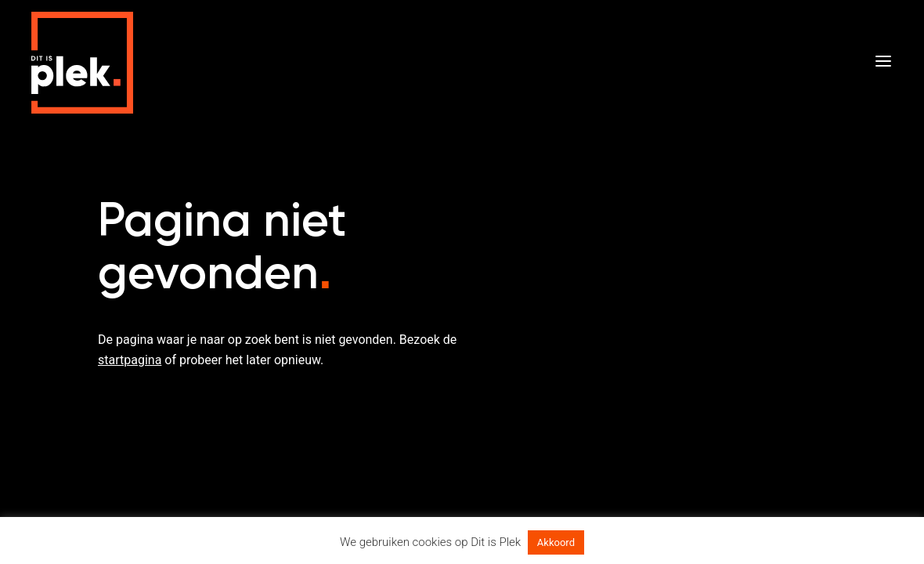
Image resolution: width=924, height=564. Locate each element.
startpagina (130, 360)
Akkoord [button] (556, 542)
